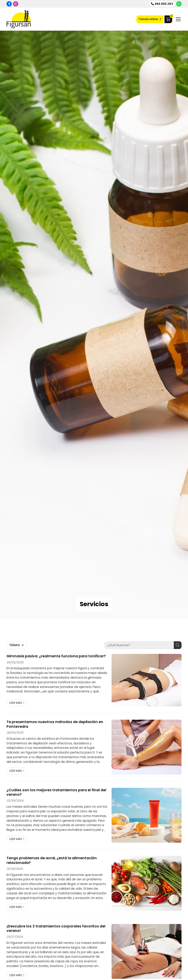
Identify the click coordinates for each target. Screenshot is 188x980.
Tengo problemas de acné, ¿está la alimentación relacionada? (52, 860)
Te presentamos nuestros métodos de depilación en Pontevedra (55, 724)
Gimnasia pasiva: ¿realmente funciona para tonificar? (56, 656)
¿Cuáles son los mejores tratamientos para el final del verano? (56, 792)
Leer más (16, 703)
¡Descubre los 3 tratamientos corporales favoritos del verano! (56, 929)
